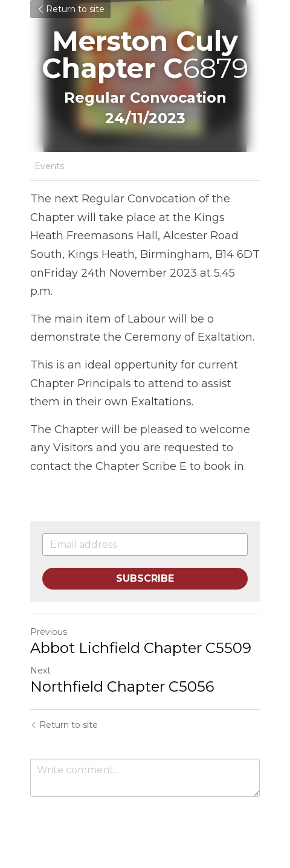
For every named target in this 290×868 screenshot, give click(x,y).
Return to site (70, 9)
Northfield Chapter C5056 (122, 686)
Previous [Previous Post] (49, 632)
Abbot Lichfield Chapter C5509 (141, 648)
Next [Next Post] (40, 670)
